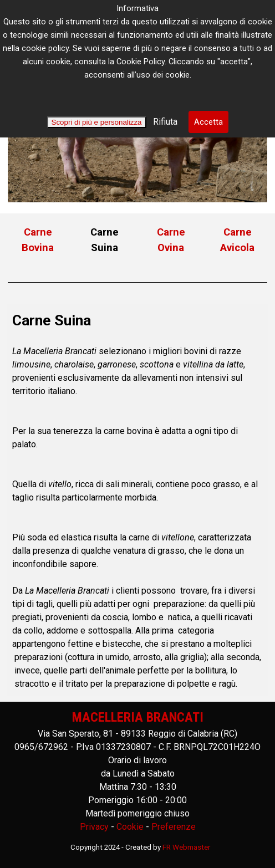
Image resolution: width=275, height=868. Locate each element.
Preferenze (174, 827)
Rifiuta (164, 122)
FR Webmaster (186, 847)
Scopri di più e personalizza (97, 122)
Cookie (130, 827)
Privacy (94, 827)
